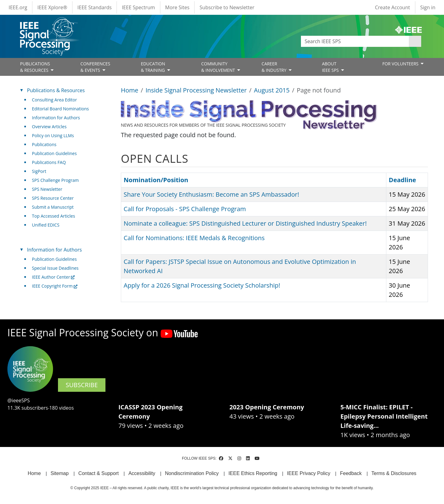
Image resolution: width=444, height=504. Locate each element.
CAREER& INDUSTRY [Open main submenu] (274, 67)
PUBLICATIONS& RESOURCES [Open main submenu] (35, 67)
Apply (415, 41)
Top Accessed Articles (54, 216)
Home (130, 90)
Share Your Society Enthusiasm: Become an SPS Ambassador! (211, 194)
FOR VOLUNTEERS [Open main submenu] (401, 64)
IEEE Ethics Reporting (253, 473)
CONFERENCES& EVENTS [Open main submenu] (95, 67)
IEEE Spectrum (138, 7)
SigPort (39, 171)
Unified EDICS (46, 225)
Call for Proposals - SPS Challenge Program (185, 209)
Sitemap (60, 473)
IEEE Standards (95, 7)
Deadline (403, 180)
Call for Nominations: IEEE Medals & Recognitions (194, 238)
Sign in (428, 7)
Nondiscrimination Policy (192, 473)
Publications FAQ (49, 162)
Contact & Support (99, 473)
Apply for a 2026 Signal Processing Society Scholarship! (202, 285)
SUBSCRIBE (82, 385)
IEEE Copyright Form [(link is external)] (55, 286)
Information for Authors (56, 118)
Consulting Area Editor (55, 100)
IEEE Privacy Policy (309, 473)
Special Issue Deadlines (55, 268)
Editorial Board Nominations (61, 109)
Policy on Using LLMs (53, 135)
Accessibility (142, 473)
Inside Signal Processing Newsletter (196, 90)
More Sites (177, 7)
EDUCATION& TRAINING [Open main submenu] (154, 67)
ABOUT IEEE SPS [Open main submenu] (331, 67)
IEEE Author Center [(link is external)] (53, 277)
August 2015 (272, 90)
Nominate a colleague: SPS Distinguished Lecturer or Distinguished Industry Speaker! (245, 223)
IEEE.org (18, 7)
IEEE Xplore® (52, 7)
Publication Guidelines (54, 153)
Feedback (351, 473)
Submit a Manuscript (53, 207)
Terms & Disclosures (394, 473)
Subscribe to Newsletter (227, 7)
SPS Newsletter (47, 189)
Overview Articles (49, 127)
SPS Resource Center (53, 198)
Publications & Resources (56, 90)
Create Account (393, 7)
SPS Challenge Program (55, 180)
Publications (44, 144)
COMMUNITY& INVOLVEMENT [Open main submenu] (218, 67)
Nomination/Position (156, 180)
